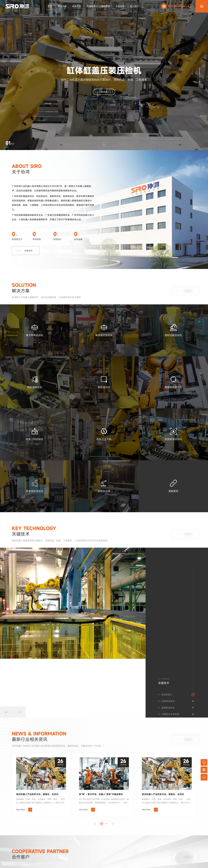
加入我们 (134, 6)
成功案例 (105, 6)
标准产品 (76, 6)
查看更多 (28, 259)
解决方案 (61, 6)
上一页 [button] (8, 75)
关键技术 (90, 6)
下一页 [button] (200, 75)
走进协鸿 (119, 6)
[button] (8, 717)
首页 (49, 6)
